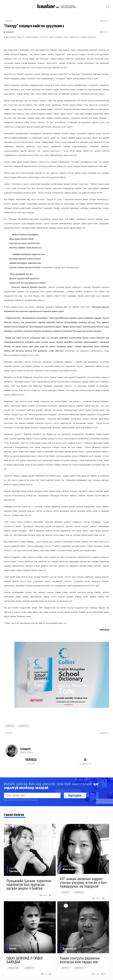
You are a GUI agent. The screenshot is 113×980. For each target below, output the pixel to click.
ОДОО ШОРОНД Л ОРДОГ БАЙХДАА (25, 960)
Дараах (104, 21)
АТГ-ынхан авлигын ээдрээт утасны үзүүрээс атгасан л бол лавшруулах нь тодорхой (83, 883)
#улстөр (65, 892)
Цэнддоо (10, 32)
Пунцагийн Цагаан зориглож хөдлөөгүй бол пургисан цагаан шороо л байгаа (29, 885)
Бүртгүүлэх (75, 795)
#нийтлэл (24, 726)
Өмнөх (8, 21)
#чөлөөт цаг (14, 968)
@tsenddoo (27, 752)
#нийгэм (10, 726)
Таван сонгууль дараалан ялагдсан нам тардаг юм (80, 960)
